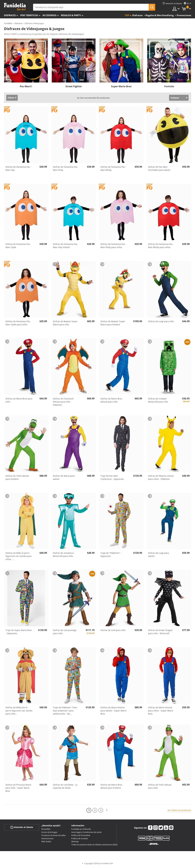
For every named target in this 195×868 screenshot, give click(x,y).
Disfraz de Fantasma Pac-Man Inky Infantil (66, 246)
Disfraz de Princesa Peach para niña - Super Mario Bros (18, 788)
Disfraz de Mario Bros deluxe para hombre (111, 786)
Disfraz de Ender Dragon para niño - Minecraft (160, 632)
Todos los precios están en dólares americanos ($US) (94, 845)
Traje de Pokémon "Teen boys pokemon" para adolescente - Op (65, 711)
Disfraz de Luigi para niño (161, 321)
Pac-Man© (26, 86)
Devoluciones (47, 838)
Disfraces (10, 15)
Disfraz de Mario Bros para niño (19, 400)
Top (127, 15)
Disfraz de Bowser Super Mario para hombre (113, 323)
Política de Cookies (80, 838)
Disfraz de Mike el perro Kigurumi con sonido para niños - (18, 556)
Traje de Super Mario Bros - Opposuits (19, 632)
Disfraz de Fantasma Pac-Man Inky (18, 168)
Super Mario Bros (121, 86)
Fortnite (169, 86)
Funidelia (8, 23)
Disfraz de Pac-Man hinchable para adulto (159, 168)
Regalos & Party (71, 15)
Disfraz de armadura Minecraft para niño (63, 555)
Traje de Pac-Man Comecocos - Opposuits (112, 477)
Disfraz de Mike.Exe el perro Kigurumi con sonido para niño (19, 711)
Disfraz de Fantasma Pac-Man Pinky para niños (113, 246)
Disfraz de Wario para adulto (64, 477)
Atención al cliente (22, 827)
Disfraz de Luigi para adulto (158, 555)
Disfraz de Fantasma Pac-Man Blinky (113, 168)
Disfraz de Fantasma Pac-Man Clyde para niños (18, 323)
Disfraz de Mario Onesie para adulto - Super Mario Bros (113, 711)
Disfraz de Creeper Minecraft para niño (158, 400)
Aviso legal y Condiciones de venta (86, 832)
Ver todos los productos (179, 810)
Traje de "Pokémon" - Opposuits (111, 555)
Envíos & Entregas (49, 832)
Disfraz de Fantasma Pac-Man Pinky (66, 168)
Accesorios (49, 15)
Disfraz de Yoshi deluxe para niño (160, 786)
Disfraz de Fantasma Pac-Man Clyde (18, 246)
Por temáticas (29, 15)
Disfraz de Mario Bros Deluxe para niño (111, 400)
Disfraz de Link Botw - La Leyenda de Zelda (65, 786)
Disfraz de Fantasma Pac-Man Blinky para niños (161, 246)
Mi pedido (46, 829)
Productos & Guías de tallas (54, 835)
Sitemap (75, 841)
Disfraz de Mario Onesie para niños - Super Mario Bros (161, 711)
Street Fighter (74, 86)
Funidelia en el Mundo (81, 829)
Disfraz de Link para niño (113, 630)
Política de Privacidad (81, 835)
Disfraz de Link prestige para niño (65, 632)
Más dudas (46, 841)
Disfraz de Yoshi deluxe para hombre (17, 477)
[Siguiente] (107, 810)
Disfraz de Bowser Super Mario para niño (65, 323)
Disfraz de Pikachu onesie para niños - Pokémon (161, 477)
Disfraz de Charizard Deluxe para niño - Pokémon (63, 402)
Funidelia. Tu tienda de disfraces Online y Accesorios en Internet (15, 7)
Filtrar (11, 98)
